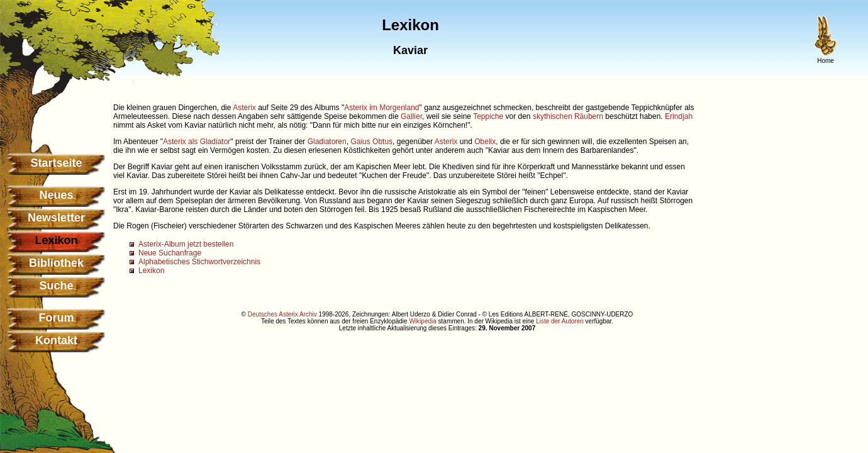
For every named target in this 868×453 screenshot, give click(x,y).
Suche (56, 286)
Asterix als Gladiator (197, 142)
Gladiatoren (327, 142)
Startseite (56, 163)
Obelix (485, 142)
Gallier (411, 116)
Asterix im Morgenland (381, 108)
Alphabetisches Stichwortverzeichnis (199, 262)
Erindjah (679, 116)
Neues (56, 195)
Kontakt (56, 340)
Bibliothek (56, 263)
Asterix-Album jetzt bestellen (186, 244)
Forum (57, 318)
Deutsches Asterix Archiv (282, 314)
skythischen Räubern (568, 116)
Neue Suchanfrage (170, 253)
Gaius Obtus (371, 142)
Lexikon (151, 271)
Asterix (244, 108)
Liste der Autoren (560, 321)
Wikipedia (422, 321)
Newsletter (56, 218)
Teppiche (488, 116)
